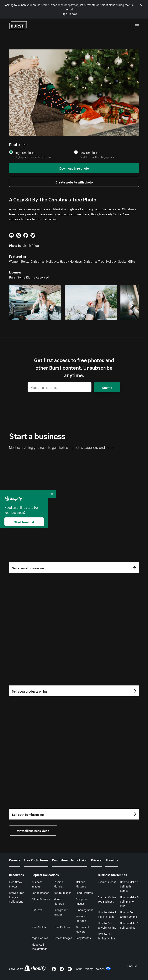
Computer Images (82, 901)
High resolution (26, 152)
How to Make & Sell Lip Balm (107, 914)
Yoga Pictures (40, 938)
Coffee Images (40, 893)
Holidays (52, 261)
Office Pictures (41, 899)
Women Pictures (81, 918)
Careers (15, 860)
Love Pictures (62, 927)
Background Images (61, 912)
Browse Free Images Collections (17, 897)
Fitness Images (63, 938)
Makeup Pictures (81, 884)
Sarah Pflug (31, 245)
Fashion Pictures (59, 884)
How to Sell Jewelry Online (107, 925)
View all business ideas (33, 830)
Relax (25, 261)
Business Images (37, 884)
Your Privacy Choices (93, 968)
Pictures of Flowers (82, 929)
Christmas (37, 261)
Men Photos (39, 927)
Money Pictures (59, 901)
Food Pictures (84, 893)
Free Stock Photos (16, 884)
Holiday (111, 261)
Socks (122, 261)
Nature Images (62, 893)
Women (14, 261)
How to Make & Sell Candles (129, 925)
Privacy (96, 860)
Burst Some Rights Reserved (29, 277)
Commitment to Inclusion (70, 860)
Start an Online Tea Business (107, 899)
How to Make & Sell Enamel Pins (129, 901)
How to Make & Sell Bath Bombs (129, 886)
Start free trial (24, 522)
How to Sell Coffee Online (129, 914)
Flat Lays (37, 910)
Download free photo (74, 168)
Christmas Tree (94, 261)
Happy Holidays (71, 261)
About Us (112, 860)
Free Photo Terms (36, 860)
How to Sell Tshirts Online (106, 936)
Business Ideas (107, 882)
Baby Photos (83, 938)
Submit (107, 387)
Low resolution (90, 152)
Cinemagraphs (85, 910)
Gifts (132, 261)
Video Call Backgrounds (39, 946)
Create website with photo (74, 182)
